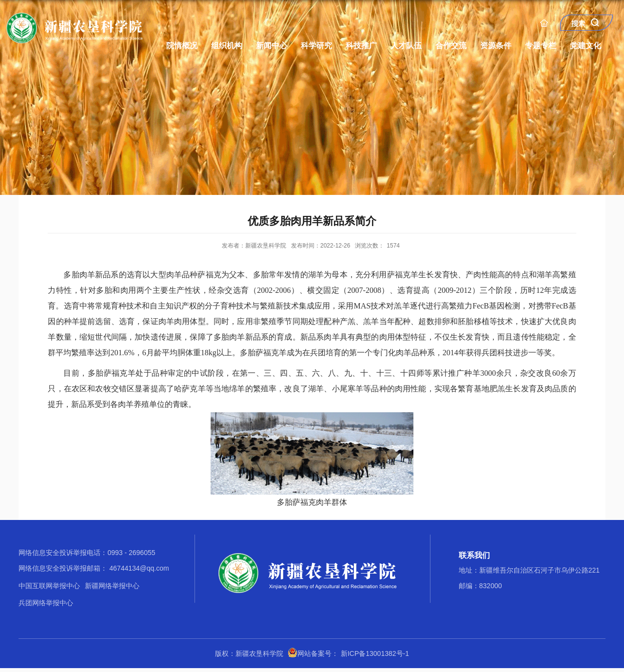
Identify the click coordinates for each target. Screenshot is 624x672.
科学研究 (316, 46)
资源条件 (496, 46)
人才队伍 (406, 46)
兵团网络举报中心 (46, 603)
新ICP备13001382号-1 (375, 653)
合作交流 (451, 46)
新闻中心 (272, 46)
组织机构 (227, 46)
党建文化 (585, 46)
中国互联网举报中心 (49, 586)
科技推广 (361, 46)
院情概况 (182, 46)
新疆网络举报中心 (112, 586)
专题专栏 (541, 46)
